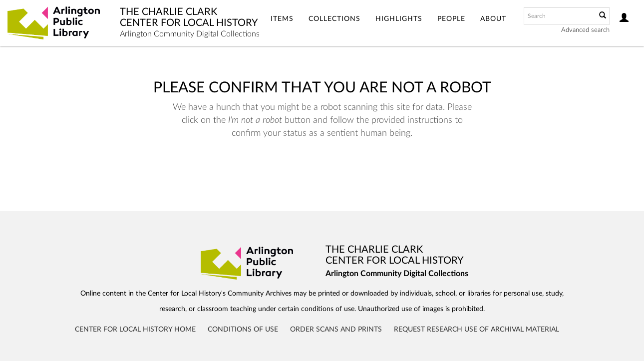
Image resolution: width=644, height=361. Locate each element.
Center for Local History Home (135, 330)
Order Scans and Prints (336, 330)
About (493, 19)
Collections (334, 19)
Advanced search (585, 30)
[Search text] (559, 16)
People (451, 19)
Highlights (399, 19)
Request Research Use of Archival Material (477, 330)
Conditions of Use (243, 330)
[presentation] (319, 171)
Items (282, 19)
